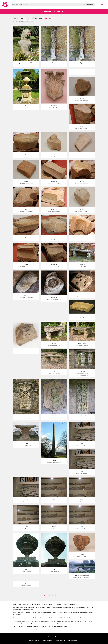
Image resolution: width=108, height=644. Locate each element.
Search (101, 4)
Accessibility (58, 604)
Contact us (72, 604)
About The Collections (24, 604)
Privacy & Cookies (48, 604)
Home (15, 604)
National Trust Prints (60, 640)
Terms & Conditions (37, 604)
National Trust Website (34, 640)
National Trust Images (47, 640)
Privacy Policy (87, 621)
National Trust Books (72, 640)
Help (65, 604)
